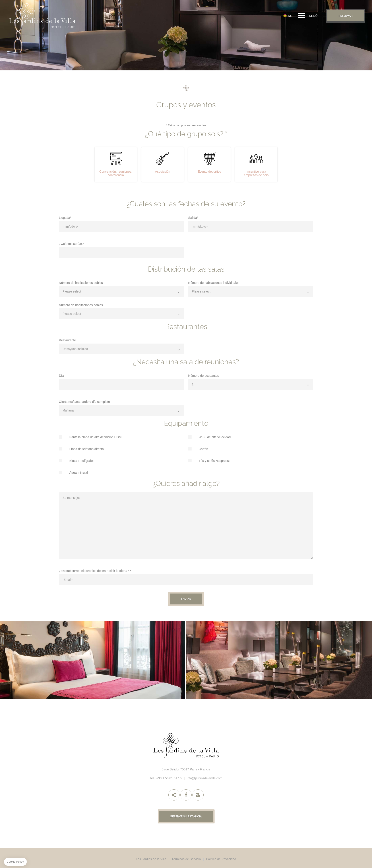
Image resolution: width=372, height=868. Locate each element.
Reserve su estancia (186, 816)
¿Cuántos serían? (71, 244)
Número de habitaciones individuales (214, 283)
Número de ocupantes (204, 376)
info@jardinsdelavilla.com (205, 778)
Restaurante (67, 340)
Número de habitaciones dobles (81, 283)
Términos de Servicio (186, 859)
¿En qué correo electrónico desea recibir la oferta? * (95, 571)
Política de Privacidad (221, 859)
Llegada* (65, 218)
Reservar (346, 16)
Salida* (193, 218)
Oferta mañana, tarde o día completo (84, 402)
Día (61, 376)
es (290, 16)
